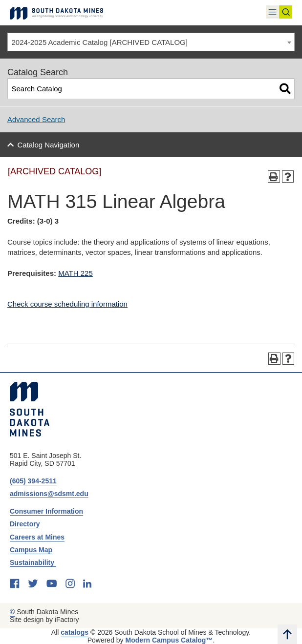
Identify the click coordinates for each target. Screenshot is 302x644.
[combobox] (151, 42)
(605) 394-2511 (33, 481)
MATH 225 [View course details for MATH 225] (75, 273)
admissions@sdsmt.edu (49, 494)
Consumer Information (46, 511)
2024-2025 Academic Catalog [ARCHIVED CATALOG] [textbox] (100, 42)
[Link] (56, 13)
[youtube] (52, 583)
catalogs (75, 632)
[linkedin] (87, 583)
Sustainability (33, 562)
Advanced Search (36, 119)
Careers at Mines (37, 537)
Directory (25, 524)
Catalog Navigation (49, 145)
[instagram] (70, 583)
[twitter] (33, 583)
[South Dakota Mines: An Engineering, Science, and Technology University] (30, 409)
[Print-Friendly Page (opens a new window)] (274, 177)
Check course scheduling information (67, 304)
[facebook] (15, 583)
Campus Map (31, 550)
